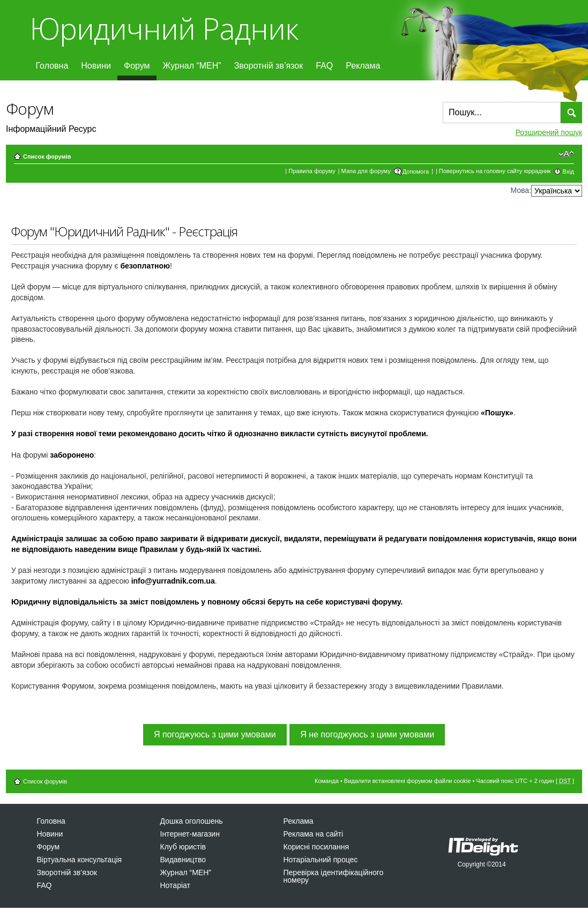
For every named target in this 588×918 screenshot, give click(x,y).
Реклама (363, 66)
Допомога (416, 171)
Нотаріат (175, 885)
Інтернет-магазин (190, 834)
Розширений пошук (549, 132)
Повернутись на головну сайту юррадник (495, 171)
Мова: (521, 190)
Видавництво (183, 860)
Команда (327, 781)
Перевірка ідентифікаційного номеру (334, 876)
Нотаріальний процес (321, 860)
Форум (137, 66)
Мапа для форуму (366, 171)
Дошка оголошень (192, 821)
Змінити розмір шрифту (566, 154)
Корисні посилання (316, 847)
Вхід (568, 171)
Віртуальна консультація (80, 860)
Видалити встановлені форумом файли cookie (408, 781)
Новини (96, 66)
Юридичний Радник (164, 28)
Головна (52, 66)
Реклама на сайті (314, 834)
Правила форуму (312, 171)
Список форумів (47, 156)
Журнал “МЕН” (192, 66)
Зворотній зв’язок (269, 66)
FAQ (324, 66)
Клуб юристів (183, 847)
